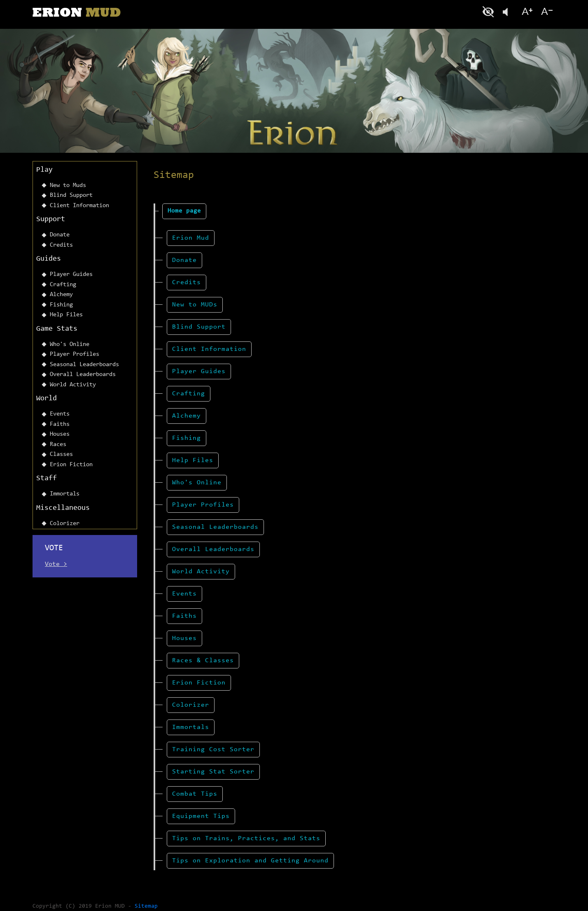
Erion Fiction (71, 465)
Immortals (65, 494)
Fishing (61, 305)
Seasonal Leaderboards (84, 365)
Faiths (60, 424)
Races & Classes (203, 661)
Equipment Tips (201, 816)
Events (60, 414)
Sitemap (146, 906)
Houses (60, 434)
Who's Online (70, 345)
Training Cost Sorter (213, 750)
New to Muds (68, 186)
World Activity (73, 385)
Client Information (79, 206)
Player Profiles (75, 354)
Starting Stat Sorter (213, 772)
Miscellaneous (63, 508)
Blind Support (71, 195)
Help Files (66, 315)
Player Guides (71, 274)
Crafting (63, 285)
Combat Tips (195, 794)
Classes (61, 454)
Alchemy (61, 295)
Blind (489, 12)
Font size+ (527, 12)
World (47, 399)
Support (51, 220)
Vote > (56, 564)
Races (58, 445)
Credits (61, 245)
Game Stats (57, 329)
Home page (184, 211)
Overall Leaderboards (83, 375)
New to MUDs (195, 305)
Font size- (546, 12)
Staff (47, 479)
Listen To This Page (508, 12)
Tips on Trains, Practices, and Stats (246, 839)
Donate (60, 235)
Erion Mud (191, 238)
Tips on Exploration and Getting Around (250, 861)
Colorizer (65, 524)
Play (44, 170)
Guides (49, 259)
